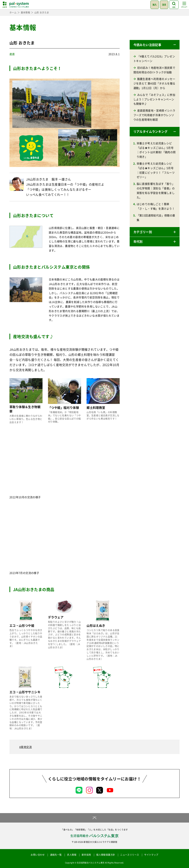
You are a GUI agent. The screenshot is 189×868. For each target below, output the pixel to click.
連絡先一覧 (56, 855)
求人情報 (72, 855)
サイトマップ (151, 855)
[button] (155, 45)
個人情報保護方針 (106, 855)
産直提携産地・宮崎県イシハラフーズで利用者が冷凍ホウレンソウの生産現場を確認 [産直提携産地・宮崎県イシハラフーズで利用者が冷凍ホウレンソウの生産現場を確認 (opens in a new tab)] (154, 115)
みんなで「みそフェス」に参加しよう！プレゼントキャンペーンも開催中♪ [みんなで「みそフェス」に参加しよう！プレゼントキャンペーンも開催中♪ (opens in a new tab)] (154, 99)
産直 (12, 54)
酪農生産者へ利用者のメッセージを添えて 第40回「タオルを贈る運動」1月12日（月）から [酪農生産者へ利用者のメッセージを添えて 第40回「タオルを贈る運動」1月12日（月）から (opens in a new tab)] (154, 83)
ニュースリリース (130, 855)
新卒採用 (86, 855)
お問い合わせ (38, 855)
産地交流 (26, 747)
